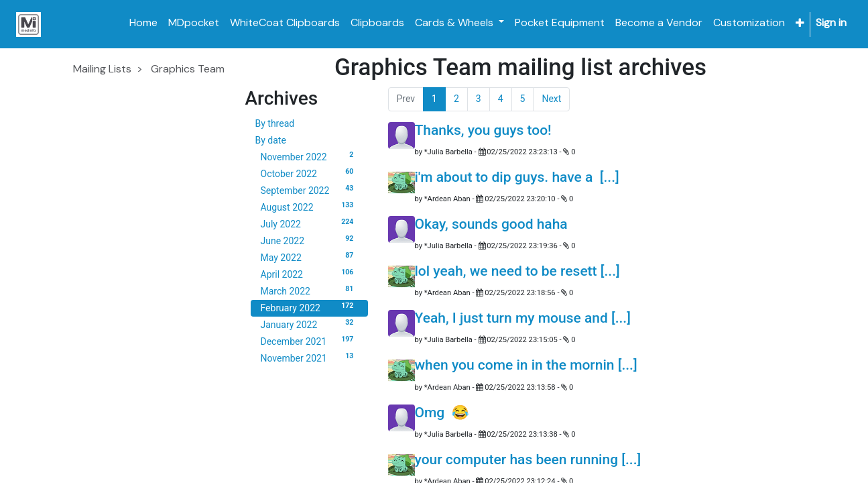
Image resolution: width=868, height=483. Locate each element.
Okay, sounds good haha (491, 224)
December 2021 (309, 341)
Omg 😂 (442, 413)
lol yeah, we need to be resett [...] (517, 271)
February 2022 (309, 307)
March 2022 (309, 290)
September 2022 (309, 190)
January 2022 (309, 324)
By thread (275, 123)
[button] (800, 23)
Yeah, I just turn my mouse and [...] (523, 318)
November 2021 (309, 358)
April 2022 (309, 274)
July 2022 (309, 223)
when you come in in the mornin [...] (526, 365)
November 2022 (309, 156)
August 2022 (309, 207)
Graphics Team (188, 69)
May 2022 (309, 257)
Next (551, 99)
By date (271, 140)
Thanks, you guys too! (483, 130)
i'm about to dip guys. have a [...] (517, 177)
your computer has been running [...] (528, 460)
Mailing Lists (102, 69)
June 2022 (309, 240)
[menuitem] (143, 23)
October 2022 (309, 173)
